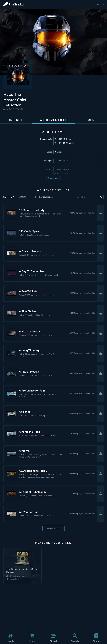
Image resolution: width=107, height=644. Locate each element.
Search (75, 638)
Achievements (53, 120)
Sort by (9, 197)
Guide (96, 638)
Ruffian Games (62, 173)
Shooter (59, 152)
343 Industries (62, 161)
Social (53, 638)
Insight (11, 638)
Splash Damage (62, 169)
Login (100, 5)
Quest (32, 638)
